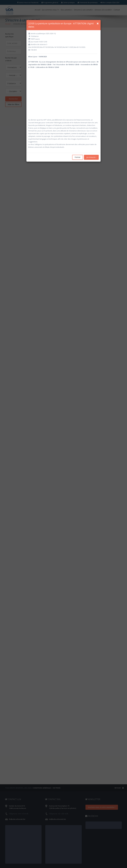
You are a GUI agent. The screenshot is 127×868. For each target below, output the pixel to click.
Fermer (78, 157)
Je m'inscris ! (91, 157)
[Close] (98, 23)
